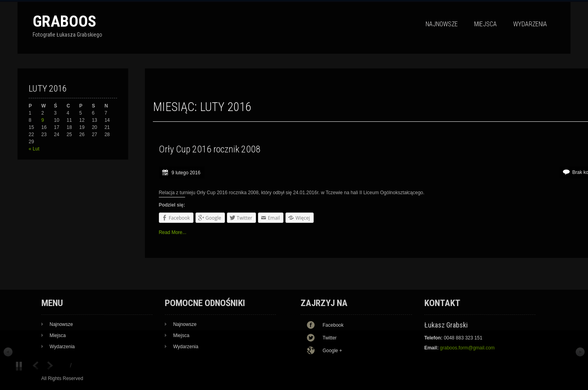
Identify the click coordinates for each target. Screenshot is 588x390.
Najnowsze (442, 24)
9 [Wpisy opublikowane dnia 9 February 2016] (43, 120)
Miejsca (485, 24)
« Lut (34, 149)
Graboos (64, 21)
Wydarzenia (530, 24)
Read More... (173, 232)
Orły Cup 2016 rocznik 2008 (210, 149)
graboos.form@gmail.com (467, 348)
